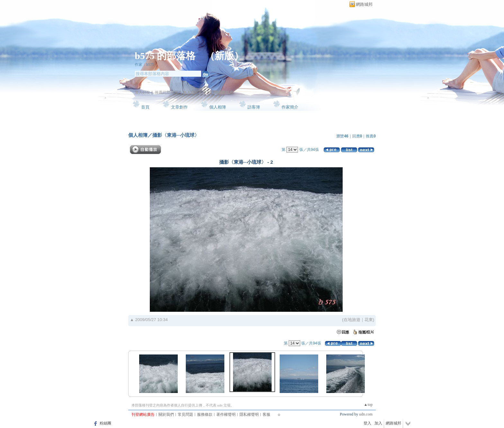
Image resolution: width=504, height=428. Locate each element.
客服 (266, 415)
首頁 (145, 107)
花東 (369, 320)
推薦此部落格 (166, 92)
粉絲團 (105, 423)
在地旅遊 (352, 320)
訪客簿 (254, 107)
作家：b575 (144, 65)
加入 (378, 423)
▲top (368, 405)
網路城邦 (364, 4)
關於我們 (166, 415)
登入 (367, 423)
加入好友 (142, 92)
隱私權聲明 (249, 415)
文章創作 (179, 107)
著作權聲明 (226, 415)
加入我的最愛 (194, 92)
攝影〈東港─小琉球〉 (176, 135)
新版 (224, 56)
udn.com (366, 414)
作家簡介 (290, 107)
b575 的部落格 (165, 56)
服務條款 (205, 415)
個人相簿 (218, 107)
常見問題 (185, 415)
